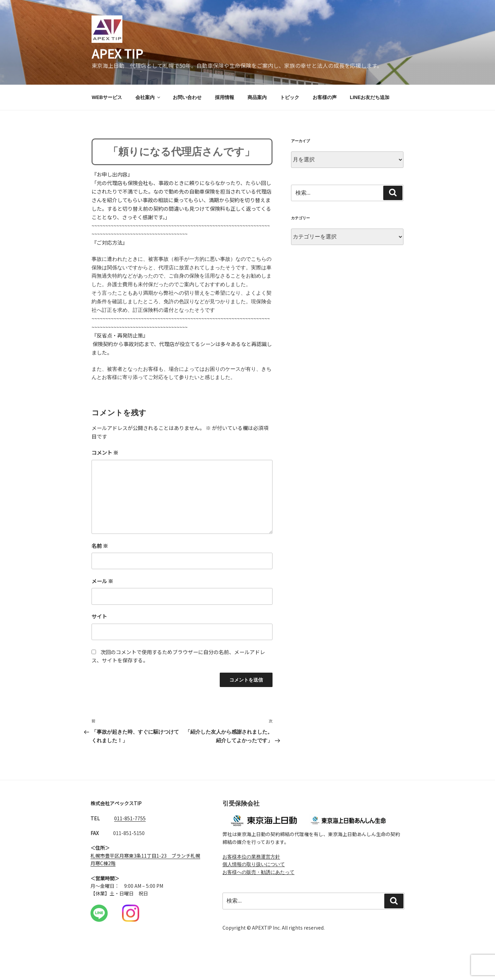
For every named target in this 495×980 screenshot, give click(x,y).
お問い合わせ (187, 99)
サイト (101, 624)
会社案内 (148, 99)
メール (104, 589)
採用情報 (225, 99)
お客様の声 (325, 99)
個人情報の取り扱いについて (254, 875)
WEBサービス (107, 99)
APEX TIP (118, 54)
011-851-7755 (130, 829)
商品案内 (257, 99)
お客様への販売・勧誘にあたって (258, 882)
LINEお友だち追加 (370, 99)
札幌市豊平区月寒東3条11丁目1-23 (129, 866)
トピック (290, 99)
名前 (101, 553)
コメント (107, 460)
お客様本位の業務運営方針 (251, 867)
